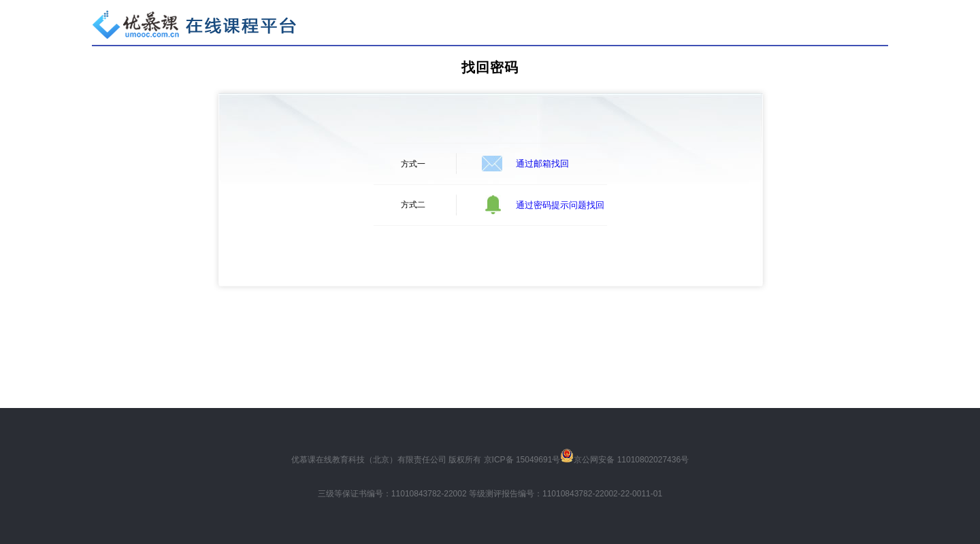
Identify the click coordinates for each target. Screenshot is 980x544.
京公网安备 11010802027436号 (631, 460)
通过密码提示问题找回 (560, 205)
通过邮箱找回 (542, 164)
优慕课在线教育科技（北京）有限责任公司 (369, 460)
